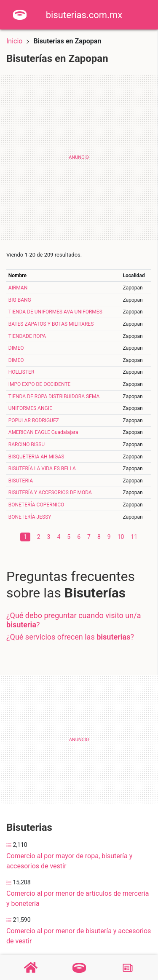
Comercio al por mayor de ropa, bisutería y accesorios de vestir (69, 861)
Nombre (17, 276)
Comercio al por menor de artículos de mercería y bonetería (78, 898)
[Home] (20, 14)
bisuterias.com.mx (84, 15)
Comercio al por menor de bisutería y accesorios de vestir (79, 936)
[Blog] (128, 968)
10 (121, 537)
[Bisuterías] (79, 968)
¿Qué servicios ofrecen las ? (70, 637)
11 (134, 537)
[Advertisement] (79, 157)
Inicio (14, 41)
